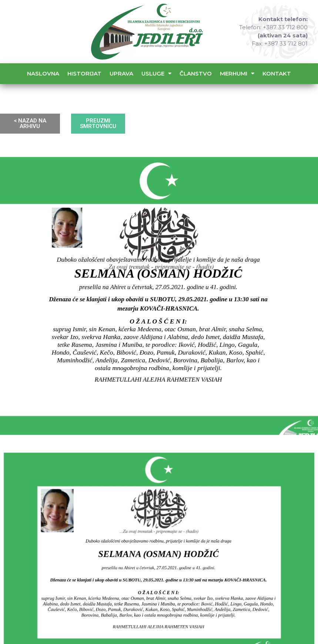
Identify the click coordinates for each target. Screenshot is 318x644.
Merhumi (237, 73)
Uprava (121, 73)
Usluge (156, 73)
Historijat (84, 73)
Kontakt (277, 73)
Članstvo (196, 73)
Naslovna (43, 73)
